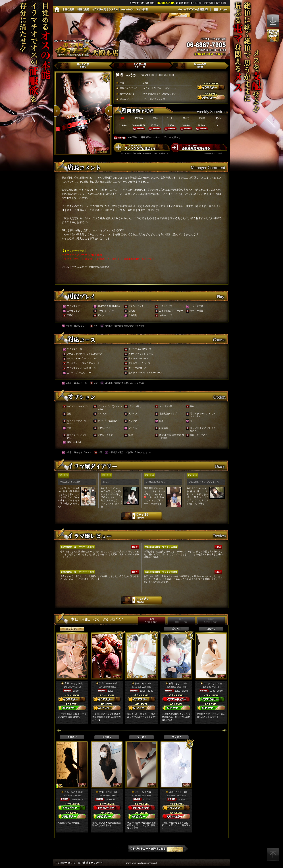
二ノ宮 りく (210, 683)
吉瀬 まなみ (106, 792)
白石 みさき (71, 792)
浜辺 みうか (106, 683)
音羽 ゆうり (71, 683)
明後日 (211, 621)
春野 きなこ (175, 683)
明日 (181, 621)
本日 (152, 621)
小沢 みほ (141, 792)
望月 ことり (175, 792)
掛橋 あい (141, 683)
